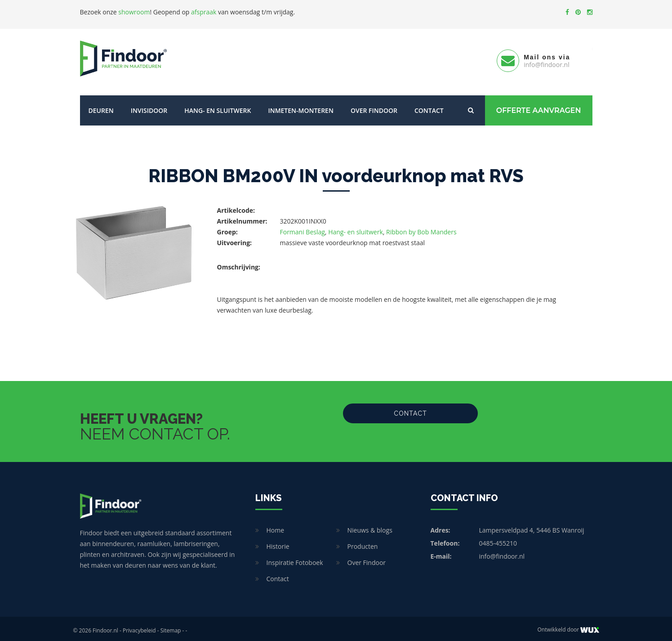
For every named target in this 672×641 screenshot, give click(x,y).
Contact (429, 107)
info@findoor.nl (502, 553)
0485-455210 (498, 540)
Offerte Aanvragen (539, 107)
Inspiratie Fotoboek (295, 559)
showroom (134, 12)
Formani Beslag (303, 228)
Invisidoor (149, 107)
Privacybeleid (139, 627)
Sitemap (171, 627)
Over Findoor (374, 107)
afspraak (204, 12)
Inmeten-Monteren (300, 107)
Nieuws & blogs (370, 527)
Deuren (101, 107)
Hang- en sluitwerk (218, 107)
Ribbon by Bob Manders (421, 228)
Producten (363, 543)
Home (276, 527)
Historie (278, 543)
